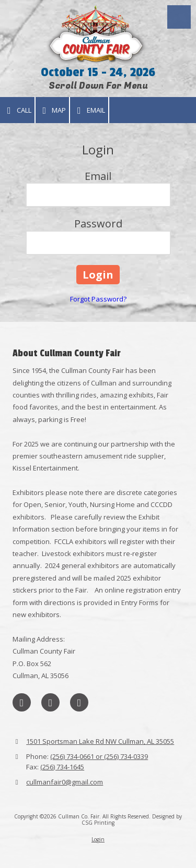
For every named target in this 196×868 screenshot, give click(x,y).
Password (98, 224)
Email (89, 110)
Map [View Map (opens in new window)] (53, 110)
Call (17, 110)
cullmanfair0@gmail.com (65, 782)
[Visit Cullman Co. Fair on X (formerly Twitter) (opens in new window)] (50, 702)
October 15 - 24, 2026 (98, 72)
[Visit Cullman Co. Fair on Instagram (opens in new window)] (79, 702)
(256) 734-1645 (62, 767)
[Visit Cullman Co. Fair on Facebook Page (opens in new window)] (22, 702)
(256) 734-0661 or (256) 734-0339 (99, 756)
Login (98, 839)
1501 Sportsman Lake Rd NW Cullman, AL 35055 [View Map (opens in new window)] (100, 741)
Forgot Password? (98, 299)
